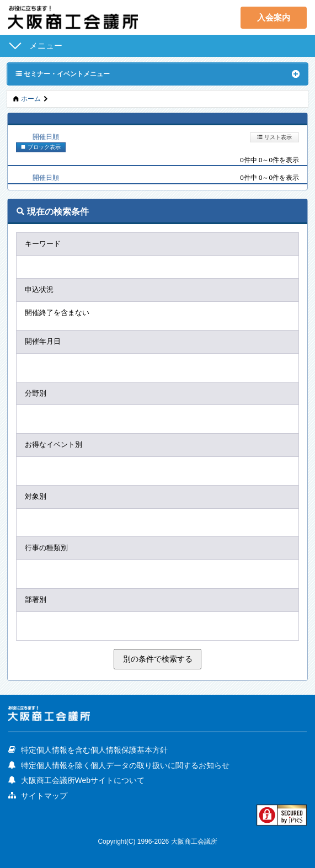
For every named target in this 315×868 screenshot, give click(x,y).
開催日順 (46, 137)
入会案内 (274, 17)
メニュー (46, 46)
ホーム (31, 98)
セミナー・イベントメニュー (63, 73)
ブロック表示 (41, 147)
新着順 (100, 137)
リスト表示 (274, 137)
